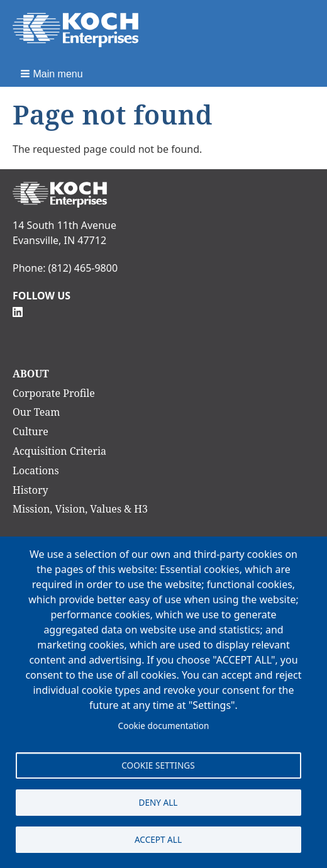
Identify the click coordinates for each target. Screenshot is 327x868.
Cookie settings (158, 765)
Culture (30, 431)
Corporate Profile (54, 393)
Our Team (36, 412)
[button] (53, 74)
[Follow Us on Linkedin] (18, 311)
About (31, 374)
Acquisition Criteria (59, 451)
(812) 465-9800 (83, 268)
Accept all (158, 839)
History (30, 490)
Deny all (158, 802)
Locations (36, 470)
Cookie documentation (164, 726)
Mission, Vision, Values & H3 (80, 509)
